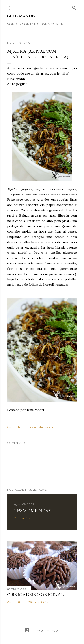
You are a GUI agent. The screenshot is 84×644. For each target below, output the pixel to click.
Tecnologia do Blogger (42, 630)
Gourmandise (22, 16)
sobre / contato (23, 24)
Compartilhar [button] (16, 427)
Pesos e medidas (32, 511)
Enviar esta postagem (43, 427)
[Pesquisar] (74, 7)
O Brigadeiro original (35, 594)
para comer (52, 24)
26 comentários (38, 602)
